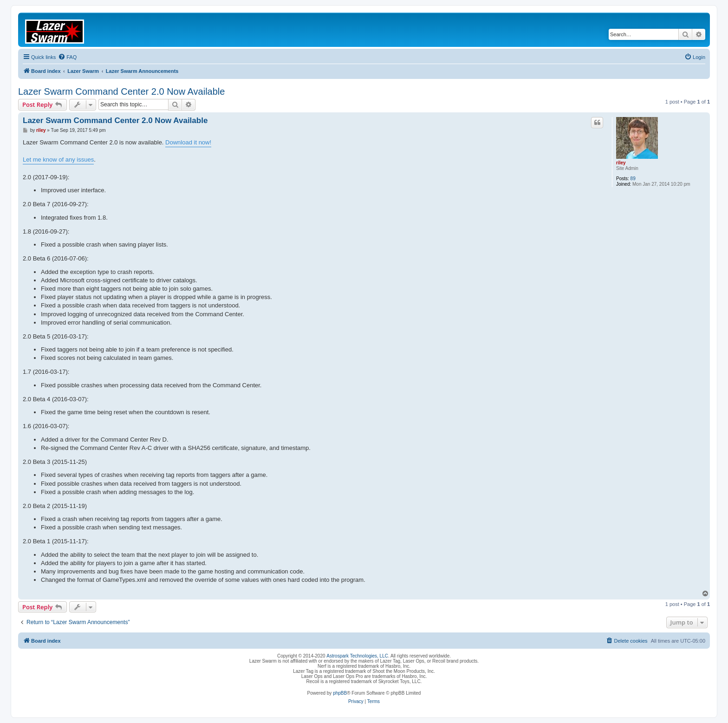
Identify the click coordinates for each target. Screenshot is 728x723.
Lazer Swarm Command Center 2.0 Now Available (121, 91)
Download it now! (188, 142)
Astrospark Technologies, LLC (357, 656)
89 (633, 179)
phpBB (340, 693)
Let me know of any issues (58, 160)
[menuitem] (67, 57)
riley (621, 163)
